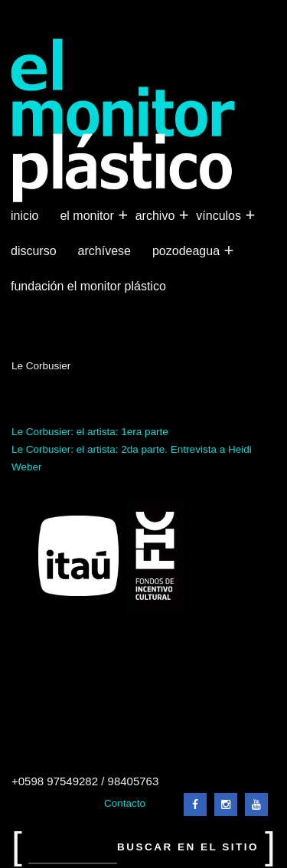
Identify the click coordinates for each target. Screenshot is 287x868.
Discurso (34, 251)
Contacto (125, 803)
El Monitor (88, 216)
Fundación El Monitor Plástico (88, 286)
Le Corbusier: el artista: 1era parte (90, 432)
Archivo (157, 216)
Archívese (104, 251)
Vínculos (220, 216)
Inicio (24, 216)
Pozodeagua (188, 251)
